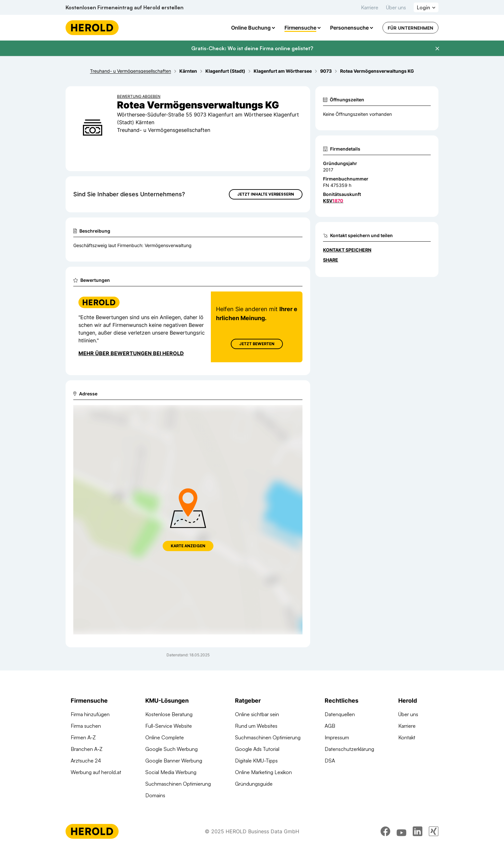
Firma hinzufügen (90, 714)
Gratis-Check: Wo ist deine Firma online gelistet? (252, 48)
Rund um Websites (256, 726)
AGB (330, 726)
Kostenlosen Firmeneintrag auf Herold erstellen (125, 7)
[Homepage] (92, 28)
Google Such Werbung (171, 749)
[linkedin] (418, 832)
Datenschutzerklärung (349, 749)
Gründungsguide (254, 784)
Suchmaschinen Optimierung (178, 784)
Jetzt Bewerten (257, 344)
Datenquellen (340, 714)
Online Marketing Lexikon (263, 772)
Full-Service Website (169, 726)
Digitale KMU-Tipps (256, 761)
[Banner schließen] (437, 49)
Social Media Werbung (171, 772)
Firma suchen (86, 726)
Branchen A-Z (87, 749)
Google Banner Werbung (174, 761)
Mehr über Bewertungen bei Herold (131, 353)
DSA (330, 761)
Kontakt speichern (347, 250)
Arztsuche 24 (86, 761)
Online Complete (165, 737)
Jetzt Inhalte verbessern (266, 194)
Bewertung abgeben (139, 96)
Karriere (370, 7)
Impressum (337, 737)
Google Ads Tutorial (257, 749)
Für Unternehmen (410, 28)
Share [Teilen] (331, 260)
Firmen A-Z (83, 737)
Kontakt (407, 737)
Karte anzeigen (188, 546)
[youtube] (401, 832)
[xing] (434, 832)
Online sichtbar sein (257, 714)
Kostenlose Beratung (169, 714)
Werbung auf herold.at (96, 772)
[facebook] (385, 832)
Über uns (396, 7)
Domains (155, 795)
